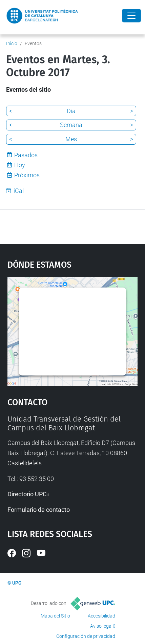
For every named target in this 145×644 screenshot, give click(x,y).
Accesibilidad (101, 616)
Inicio (12, 43)
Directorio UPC (27, 494)
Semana (71, 125)
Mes (71, 139)
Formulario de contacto (39, 510)
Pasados (26, 155)
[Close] (131, 16)
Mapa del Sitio (55, 616)
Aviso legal (101, 626)
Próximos (27, 175)
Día (71, 111)
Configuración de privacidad (86, 636)
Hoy (20, 165)
